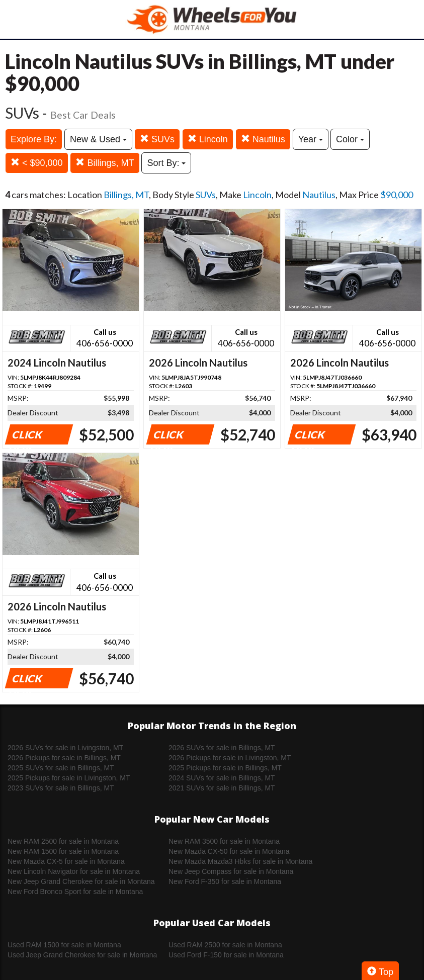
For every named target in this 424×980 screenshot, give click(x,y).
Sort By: (166, 163)
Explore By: (34, 139)
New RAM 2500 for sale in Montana (63, 841)
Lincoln (208, 139)
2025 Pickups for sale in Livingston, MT (69, 778)
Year (311, 139)
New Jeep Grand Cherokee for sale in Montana (81, 881)
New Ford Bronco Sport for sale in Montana (75, 892)
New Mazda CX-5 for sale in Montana (66, 861)
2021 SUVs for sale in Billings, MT (222, 788)
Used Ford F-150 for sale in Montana (226, 955)
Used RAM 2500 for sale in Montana (225, 945)
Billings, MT (105, 163)
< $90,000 (37, 163)
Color (350, 139)
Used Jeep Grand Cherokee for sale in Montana (82, 955)
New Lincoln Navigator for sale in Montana (74, 871)
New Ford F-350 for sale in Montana (225, 881)
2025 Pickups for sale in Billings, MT (225, 768)
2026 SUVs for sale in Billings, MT (222, 748)
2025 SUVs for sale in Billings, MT (61, 768)
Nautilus (263, 139)
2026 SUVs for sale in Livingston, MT (65, 748)
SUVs (157, 139)
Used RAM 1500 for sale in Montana (64, 945)
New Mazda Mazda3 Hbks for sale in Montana (240, 861)
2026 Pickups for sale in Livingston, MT (230, 758)
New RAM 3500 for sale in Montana (224, 841)
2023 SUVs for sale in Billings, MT (61, 788)
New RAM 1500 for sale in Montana (63, 851)
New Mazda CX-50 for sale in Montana (229, 851)
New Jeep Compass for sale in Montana (231, 871)
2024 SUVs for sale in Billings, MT (222, 778)
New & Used (98, 139)
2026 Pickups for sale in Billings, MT (64, 758)
